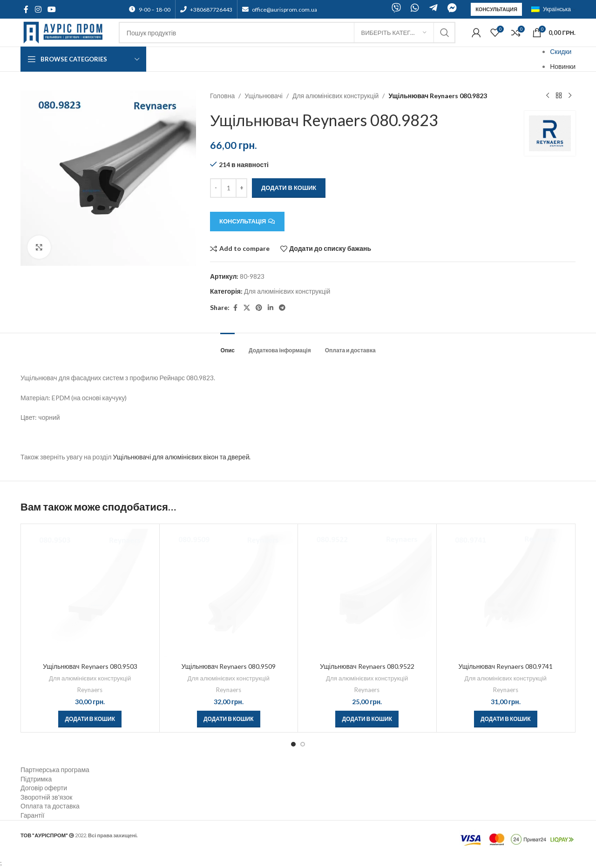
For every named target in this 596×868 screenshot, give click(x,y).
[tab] (227, 346)
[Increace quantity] (241, 188)
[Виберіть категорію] (394, 33)
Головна (222, 96)
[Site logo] (65, 32)
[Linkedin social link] (271, 308)
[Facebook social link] (26, 9)
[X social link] (247, 308)
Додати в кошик (289, 188)
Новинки (563, 66)
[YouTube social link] (51, 9)
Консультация (496, 9)
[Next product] (570, 96)
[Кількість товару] (229, 188)
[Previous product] (548, 96)
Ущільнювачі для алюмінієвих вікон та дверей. (182, 457)
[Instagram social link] (38, 9)
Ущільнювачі (264, 96)
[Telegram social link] (282, 308)
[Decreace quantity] (216, 188)
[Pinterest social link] (259, 308)
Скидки (561, 51)
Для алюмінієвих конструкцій (335, 96)
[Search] (287, 33)
